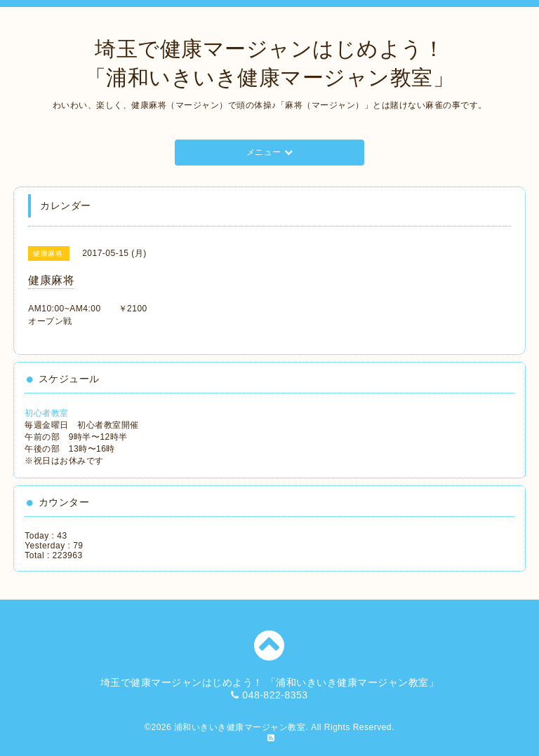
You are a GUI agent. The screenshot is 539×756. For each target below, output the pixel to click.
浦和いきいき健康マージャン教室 (240, 727)
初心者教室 (47, 413)
